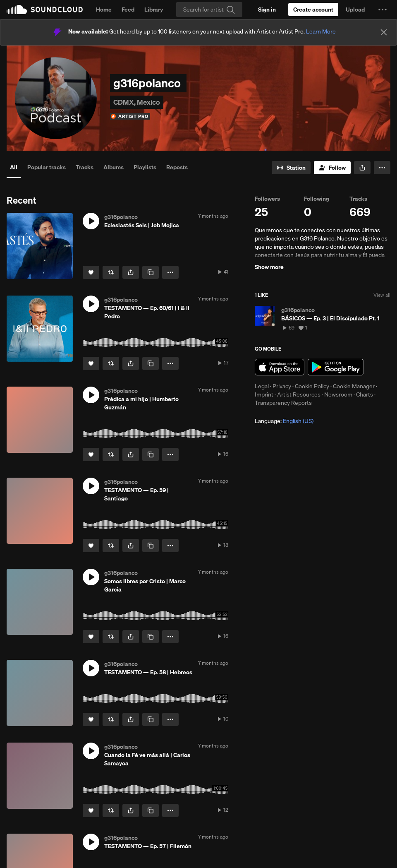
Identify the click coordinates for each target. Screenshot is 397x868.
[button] (383, 10)
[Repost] (111, 272)
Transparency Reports (283, 403)
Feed (128, 10)
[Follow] (332, 168)
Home (104, 10)
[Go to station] (291, 168)
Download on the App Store (280, 367)
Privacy (282, 386)
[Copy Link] (151, 272)
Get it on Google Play (336, 367)
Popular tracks (47, 167)
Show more (269, 267)
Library (154, 10)
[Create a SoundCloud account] (313, 10)
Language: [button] (284, 421)
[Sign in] (267, 10)
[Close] (384, 32)
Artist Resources (299, 394)
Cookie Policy (312, 386)
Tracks (85, 167)
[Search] (209, 10)
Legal (262, 386)
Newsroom (338, 394)
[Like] (91, 272)
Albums (114, 167)
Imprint (264, 394)
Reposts (177, 167)
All (14, 167)
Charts (365, 394)
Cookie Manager (354, 386)
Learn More (321, 31)
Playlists (145, 167)
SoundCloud (45, 10)
